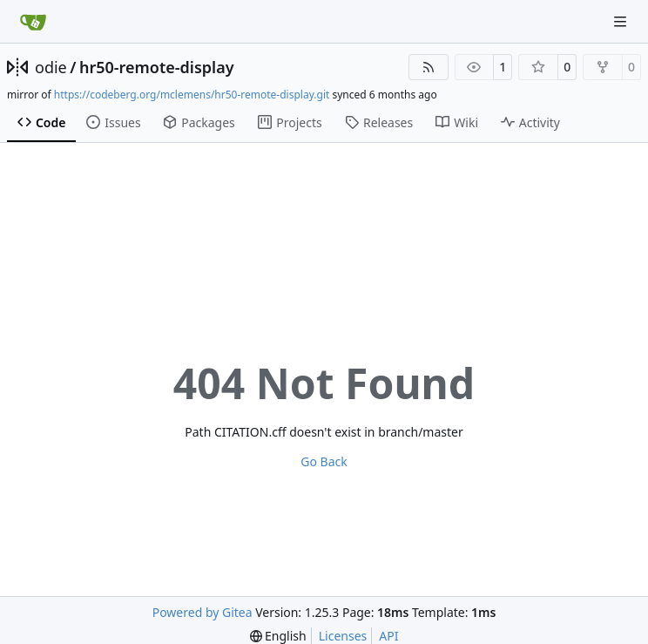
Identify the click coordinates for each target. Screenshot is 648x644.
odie (51, 67)
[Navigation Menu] (622, 21)
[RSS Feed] (429, 67)
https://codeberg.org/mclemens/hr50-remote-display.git (192, 95)
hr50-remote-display (157, 67)
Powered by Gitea (202, 612)
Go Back (324, 461)
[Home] (33, 22)
